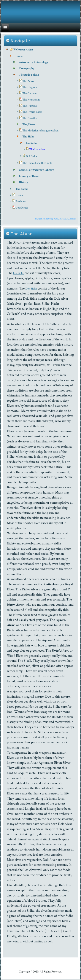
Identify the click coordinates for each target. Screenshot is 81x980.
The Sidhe (28, 137)
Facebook (21, 202)
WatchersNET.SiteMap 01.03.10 (65, 219)
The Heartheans (31, 100)
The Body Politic (29, 75)
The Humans (30, 106)
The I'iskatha (30, 118)
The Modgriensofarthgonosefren (40, 131)
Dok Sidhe (32, 156)
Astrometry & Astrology (34, 62)
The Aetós (28, 81)
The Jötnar (29, 124)
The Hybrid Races (32, 112)
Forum (19, 195)
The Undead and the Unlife (37, 163)
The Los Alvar (37, 150)
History (24, 182)
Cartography (27, 69)
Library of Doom (29, 176)
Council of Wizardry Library (37, 170)
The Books (22, 189)
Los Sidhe (32, 143)
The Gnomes (30, 94)
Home (19, 56)
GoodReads (22, 208)
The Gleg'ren (30, 87)
